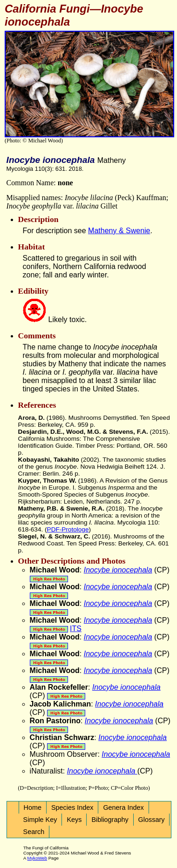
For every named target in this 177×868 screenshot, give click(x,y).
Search (34, 832)
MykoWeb (37, 858)
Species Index (72, 807)
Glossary (152, 820)
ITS (76, 629)
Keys (74, 820)
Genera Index (123, 807)
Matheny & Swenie (119, 231)
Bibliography (110, 820)
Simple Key (40, 820)
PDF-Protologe (68, 529)
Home (33, 807)
